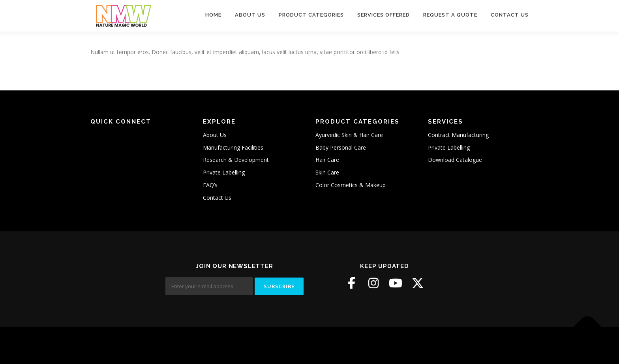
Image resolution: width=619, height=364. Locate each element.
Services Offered (384, 15)
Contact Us (510, 15)
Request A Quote (450, 15)
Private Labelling (224, 172)
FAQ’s (210, 185)
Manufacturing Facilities (233, 147)
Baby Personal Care (341, 147)
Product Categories (311, 15)
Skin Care (327, 172)
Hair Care (327, 160)
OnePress (304, 345)
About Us (250, 15)
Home (213, 15)
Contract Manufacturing (458, 135)
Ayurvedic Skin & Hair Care (349, 135)
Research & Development (236, 160)
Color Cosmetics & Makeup (351, 185)
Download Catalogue (455, 160)
